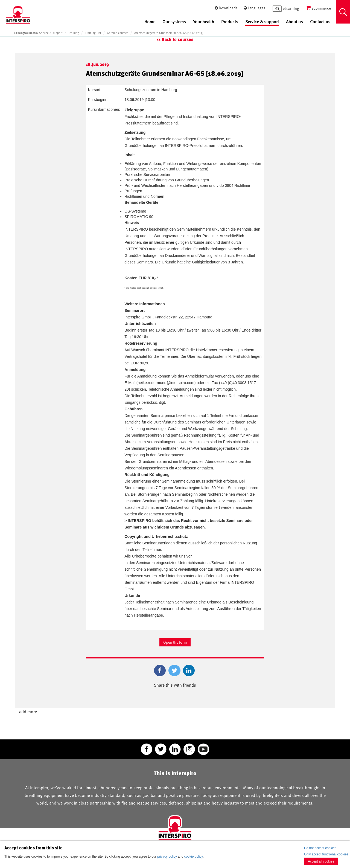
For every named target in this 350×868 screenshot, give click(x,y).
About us (294, 22)
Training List (93, 33)
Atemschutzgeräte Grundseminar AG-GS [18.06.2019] (169, 33)
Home (150, 22)
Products (230, 22)
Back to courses (178, 40)
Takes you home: (26, 33)
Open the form (175, 642)
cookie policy (194, 857)
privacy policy (167, 857)
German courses (118, 33)
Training (74, 33)
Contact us (320, 22)
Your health (204, 22)
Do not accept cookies (320, 848)
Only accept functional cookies (326, 854)
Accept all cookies (321, 861)
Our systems (174, 22)
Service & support (262, 22)
